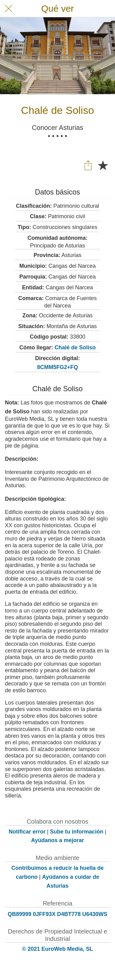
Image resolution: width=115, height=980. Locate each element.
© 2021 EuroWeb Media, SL (57, 949)
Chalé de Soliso (75, 347)
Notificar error (27, 832)
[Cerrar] (9, 9)
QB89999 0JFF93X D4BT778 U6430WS (57, 914)
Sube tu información (77, 832)
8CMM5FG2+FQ (58, 367)
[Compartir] (88, 165)
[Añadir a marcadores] (103, 165)
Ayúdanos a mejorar (57, 840)
